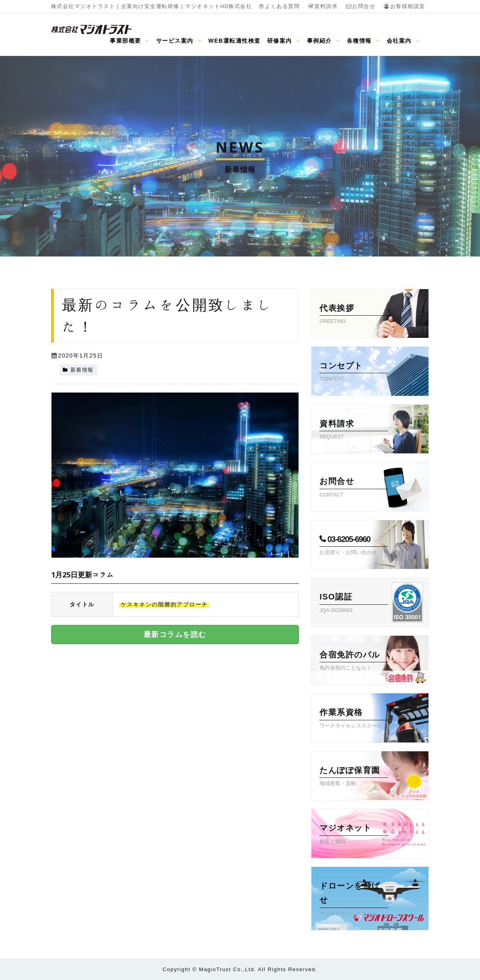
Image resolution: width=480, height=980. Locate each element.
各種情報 (364, 41)
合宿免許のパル (354, 662)
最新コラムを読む (175, 635)
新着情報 (82, 370)
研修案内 (284, 41)
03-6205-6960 (354, 546)
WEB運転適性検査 (235, 41)
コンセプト (354, 372)
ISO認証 (354, 604)
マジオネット (354, 835)
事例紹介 (324, 41)
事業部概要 (130, 41)
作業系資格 (354, 719)
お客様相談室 (404, 6)
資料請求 (323, 6)
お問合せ (361, 6)
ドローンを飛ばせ (354, 900)
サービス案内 (179, 41)
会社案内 (403, 41)
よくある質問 (279, 6)
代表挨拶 (354, 315)
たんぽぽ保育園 (354, 777)
